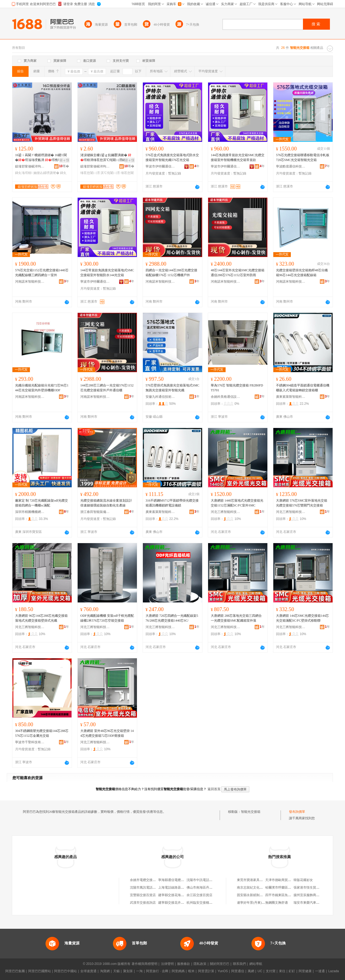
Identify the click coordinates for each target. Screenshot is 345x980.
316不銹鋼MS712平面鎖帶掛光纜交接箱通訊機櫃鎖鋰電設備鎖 (172, 503)
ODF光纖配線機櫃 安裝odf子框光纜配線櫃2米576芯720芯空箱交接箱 (107, 618)
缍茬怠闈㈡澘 (90, 173)
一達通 (320, 971)
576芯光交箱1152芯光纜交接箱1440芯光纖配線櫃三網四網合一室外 (42, 273)
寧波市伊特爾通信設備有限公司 (160, 166)
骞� (64, 166)
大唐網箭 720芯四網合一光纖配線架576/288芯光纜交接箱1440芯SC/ (172, 618)
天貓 (116, 971)
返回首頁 (214, 789)
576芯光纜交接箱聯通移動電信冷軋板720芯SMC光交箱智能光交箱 (303, 157)
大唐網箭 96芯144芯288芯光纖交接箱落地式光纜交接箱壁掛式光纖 (41, 618)
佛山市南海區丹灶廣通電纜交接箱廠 (212, 888)
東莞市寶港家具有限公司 (255, 880)
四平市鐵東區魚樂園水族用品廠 (288, 895)
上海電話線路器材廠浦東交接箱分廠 (184, 888)
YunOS (223, 971)
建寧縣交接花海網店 (173, 895)
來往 (282, 971)
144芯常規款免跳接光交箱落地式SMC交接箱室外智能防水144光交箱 (107, 273)
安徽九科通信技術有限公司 (160, 397)
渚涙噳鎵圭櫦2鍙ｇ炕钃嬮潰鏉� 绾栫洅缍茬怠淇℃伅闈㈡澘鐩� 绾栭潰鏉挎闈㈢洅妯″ (106, 158)
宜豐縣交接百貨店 (143, 895)
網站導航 (256, 964)
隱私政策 (200, 964)
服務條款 (184, 964)
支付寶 (271, 971)
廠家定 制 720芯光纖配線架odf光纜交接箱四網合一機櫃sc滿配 (42, 503)
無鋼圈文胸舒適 (277, 903)
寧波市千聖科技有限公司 (30, 742)
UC (260, 971)
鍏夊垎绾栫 (24, 173)
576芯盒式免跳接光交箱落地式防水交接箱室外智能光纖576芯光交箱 (172, 157)
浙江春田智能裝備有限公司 (95, 512)
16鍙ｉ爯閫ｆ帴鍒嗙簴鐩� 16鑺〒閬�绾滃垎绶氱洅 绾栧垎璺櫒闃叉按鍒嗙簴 (42, 158)
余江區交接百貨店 (199, 895)
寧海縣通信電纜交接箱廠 (176, 880)
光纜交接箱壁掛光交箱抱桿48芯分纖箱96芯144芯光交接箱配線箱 (302, 273)
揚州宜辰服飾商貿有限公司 (313, 895)
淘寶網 (105, 971)
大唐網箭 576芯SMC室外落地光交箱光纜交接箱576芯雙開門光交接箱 (302, 503)
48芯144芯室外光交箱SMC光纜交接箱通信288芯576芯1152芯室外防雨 (238, 273)
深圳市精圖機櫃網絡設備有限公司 (30, 512)
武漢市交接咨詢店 (143, 903)
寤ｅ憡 (64, 160)
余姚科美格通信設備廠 (226, 397)
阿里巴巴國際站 (40, 971)
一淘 (139, 971)
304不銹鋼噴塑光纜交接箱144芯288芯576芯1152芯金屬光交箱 (42, 733)
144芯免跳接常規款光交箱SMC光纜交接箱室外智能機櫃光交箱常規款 (238, 157)
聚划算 (128, 971)
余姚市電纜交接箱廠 (144, 880)
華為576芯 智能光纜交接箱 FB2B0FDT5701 (237, 388)
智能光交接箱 (251, 812)
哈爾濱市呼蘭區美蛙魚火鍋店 (286, 888)
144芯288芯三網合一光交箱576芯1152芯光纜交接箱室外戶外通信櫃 (107, 388)
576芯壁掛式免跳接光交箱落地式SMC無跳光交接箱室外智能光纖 (172, 388)
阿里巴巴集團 (15, 971)
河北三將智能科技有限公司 (226, 512)
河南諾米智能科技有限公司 (30, 282)
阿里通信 (238, 971)
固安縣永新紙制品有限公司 (256, 895)
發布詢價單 (297, 812)
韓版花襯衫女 (303, 880)
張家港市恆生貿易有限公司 (313, 888)
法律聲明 (167, 964)
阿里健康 (305, 971)
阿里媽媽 (178, 971)
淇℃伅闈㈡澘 (110, 173)
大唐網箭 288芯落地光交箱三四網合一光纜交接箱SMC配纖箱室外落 (236, 618)
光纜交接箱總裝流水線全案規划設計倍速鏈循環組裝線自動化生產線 (106, 503)
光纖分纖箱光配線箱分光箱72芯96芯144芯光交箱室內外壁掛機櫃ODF (42, 388)
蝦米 (191, 971)
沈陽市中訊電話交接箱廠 (204, 880)
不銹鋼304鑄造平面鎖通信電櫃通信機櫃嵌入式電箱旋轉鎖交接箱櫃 (303, 388)
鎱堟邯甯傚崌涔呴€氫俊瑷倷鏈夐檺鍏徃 (30, 166)
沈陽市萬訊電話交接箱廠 (148, 888)
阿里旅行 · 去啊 (157, 971)
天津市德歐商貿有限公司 (283, 880)
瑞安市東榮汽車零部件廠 (311, 903)
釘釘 (292, 971)
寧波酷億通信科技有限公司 (291, 166)
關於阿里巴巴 (220, 964)
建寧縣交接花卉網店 (173, 903)
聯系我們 (239, 964)
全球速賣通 (88, 971)
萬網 (251, 971)
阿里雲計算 (206, 971)
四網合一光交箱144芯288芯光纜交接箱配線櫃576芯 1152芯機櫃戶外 (171, 273)
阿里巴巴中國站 (65, 971)
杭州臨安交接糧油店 (201, 903)
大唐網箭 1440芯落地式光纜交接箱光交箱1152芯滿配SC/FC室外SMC (237, 503)
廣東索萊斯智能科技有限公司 (291, 397)
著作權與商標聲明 (144, 964)
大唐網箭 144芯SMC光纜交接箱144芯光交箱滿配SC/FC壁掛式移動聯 (302, 618)
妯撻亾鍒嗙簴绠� (46, 173)
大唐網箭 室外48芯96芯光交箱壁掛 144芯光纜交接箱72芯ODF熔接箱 (107, 733)
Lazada (334, 971)
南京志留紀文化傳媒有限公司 (258, 888)
